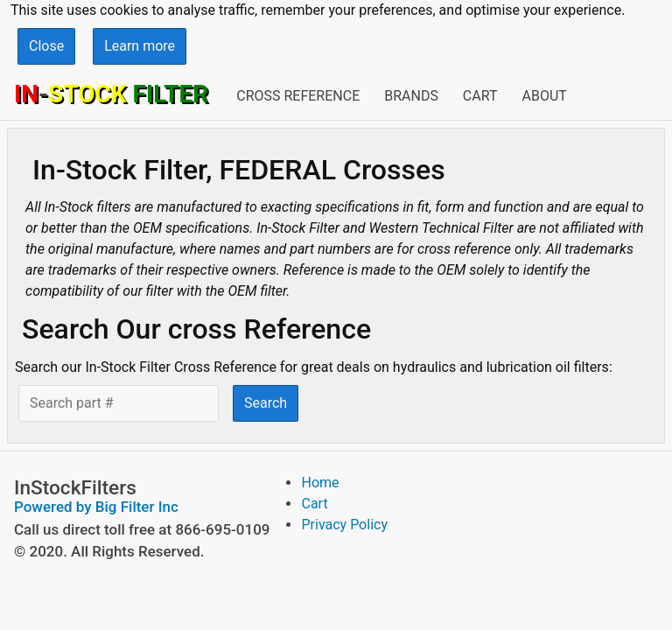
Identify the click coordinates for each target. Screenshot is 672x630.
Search (266, 403)
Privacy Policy (344, 525)
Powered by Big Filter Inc (96, 507)
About (544, 96)
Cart (480, 96)
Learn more (140, 46)
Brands (411, 96)
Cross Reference (298, 96)
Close (46, 46)
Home (320, 483)
